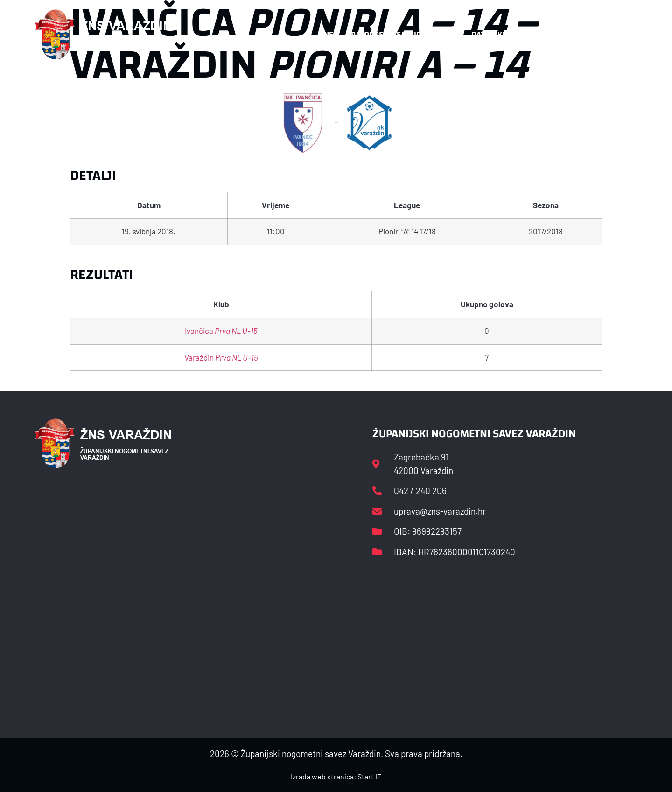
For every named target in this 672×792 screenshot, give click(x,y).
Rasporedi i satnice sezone (402, 34)
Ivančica (221, 331)
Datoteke (489, 34)
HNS (326, 34)
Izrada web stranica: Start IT (336, 776)
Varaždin (221, 357)
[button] (619, 35)
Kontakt (540, 34)
